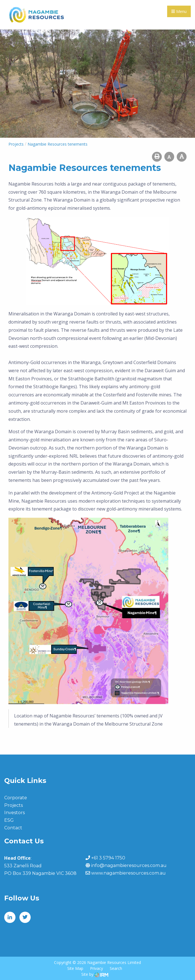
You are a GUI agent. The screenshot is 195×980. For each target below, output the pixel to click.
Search (116, 968)
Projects (14, 805)
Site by (95, 974)
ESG (9, 820)
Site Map (75, 968)
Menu (179, 11)
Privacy (97, 968)
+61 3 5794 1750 (108, 858)
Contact (13, 828)
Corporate (16, 798)
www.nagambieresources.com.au (128, 873)
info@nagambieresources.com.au (129, 865)
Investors (14, 813)
